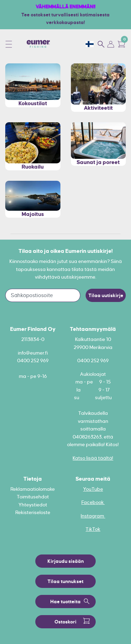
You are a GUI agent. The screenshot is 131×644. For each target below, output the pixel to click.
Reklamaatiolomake (33, 489)
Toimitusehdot (33, 497)
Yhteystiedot (33, 505)
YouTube (93, 489)
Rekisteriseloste (33, 512)
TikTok (93, 529)
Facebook (93, 502)
